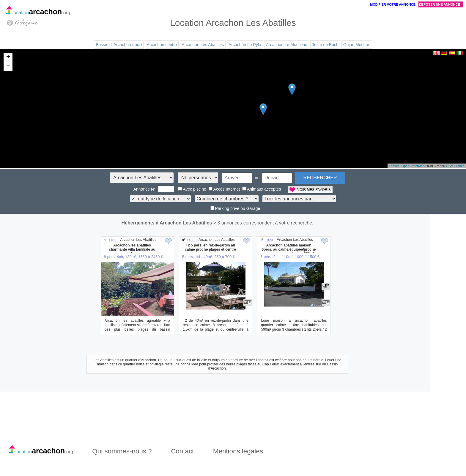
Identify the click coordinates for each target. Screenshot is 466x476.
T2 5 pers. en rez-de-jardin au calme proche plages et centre (210, 247)
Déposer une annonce (440, 4)
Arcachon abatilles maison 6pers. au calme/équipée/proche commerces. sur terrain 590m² (289, 249)
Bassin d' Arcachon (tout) (119, 45)
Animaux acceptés (262, 189)
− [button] (8, 67)
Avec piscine (192, 189)
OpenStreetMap (413, 166)
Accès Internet (224, 189)
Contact (182, 451)
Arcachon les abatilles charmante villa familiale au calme (132, 249)
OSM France (455, 166)
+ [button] (8, 57)
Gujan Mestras (357, 45)
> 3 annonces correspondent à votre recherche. (263, 223)
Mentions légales (238, 451)
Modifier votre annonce (393, 4)
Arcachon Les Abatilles (203, 45)
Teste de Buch (325, 45)
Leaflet (394, 166)
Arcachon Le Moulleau (287, 45)
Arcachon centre (162, 45)
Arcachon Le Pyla (245, 45)
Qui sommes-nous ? (122, 451)
